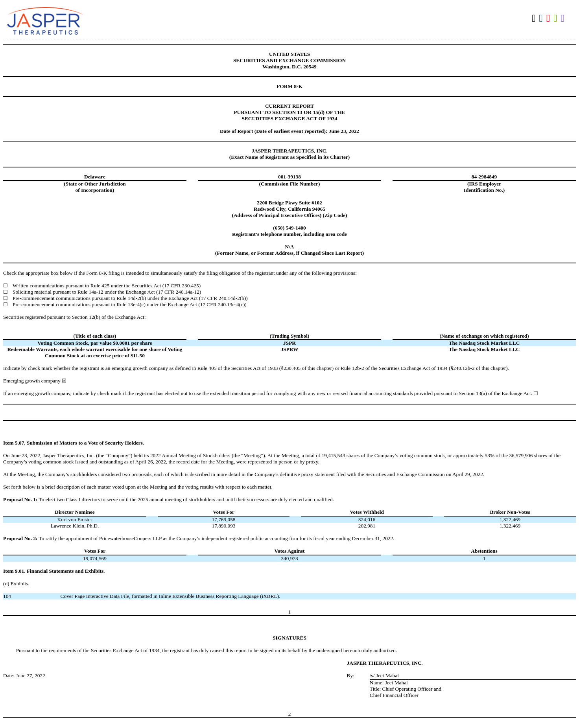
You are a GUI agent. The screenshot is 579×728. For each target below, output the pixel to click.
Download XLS (556, 18)
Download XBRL (564, 18)
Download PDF (549, 18)
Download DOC (542, 18)
